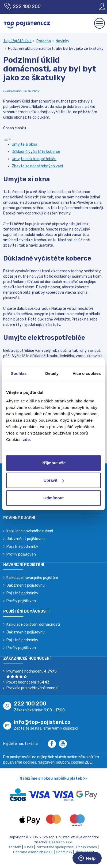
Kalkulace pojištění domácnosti (33, 624)
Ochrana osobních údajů (33, 852)
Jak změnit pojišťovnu (26, 539)
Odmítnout (53, 498)
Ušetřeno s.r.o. (61, 842)
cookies (30, 762)
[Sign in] (98, 6)
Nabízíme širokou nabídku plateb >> (53, 778)
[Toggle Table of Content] (7, 139)
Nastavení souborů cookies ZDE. (65, 762)
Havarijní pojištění (24, 565)
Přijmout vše (53, 463)
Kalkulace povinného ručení (30, 531)
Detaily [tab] (52, 373)
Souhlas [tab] (19, 373)
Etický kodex (87, 847)
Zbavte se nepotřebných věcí (37, 166)
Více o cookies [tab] (87, 373)
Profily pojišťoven (21, 554)
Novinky (62, 41)
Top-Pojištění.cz (17, 41)
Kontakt (15, 847)
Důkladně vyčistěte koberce (36, 152)
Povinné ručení (19, 518)
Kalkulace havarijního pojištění (32, 578)
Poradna (44, 41)
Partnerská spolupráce (55, 847)
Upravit (54, 480)
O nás (28, 847)
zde (26, 439)
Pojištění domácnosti (26, 611)
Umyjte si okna (24, 144)
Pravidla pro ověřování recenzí (32, 688)
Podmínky (64, 852)
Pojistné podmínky (22, 547)
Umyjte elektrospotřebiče (34, 159)
